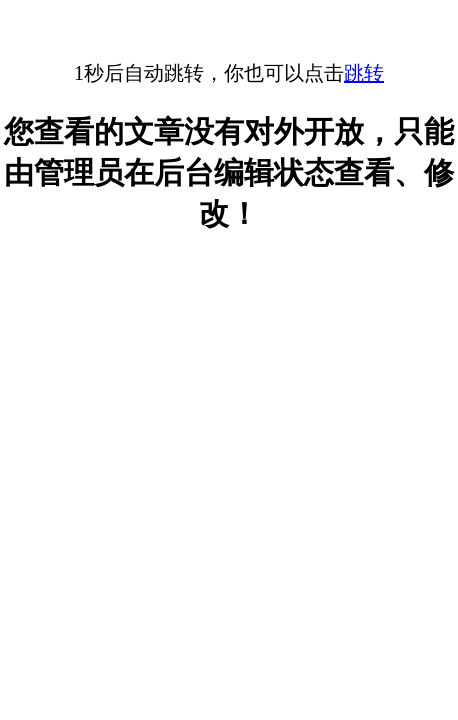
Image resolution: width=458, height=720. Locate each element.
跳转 (364, 73)
